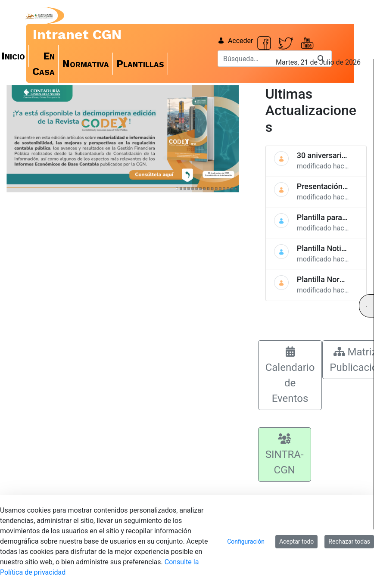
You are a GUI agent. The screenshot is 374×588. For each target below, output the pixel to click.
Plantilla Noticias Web (335, 248)
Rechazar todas (349, 541)
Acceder (235, 41)
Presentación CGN (329, 186)
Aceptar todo (296, 541)
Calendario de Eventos (290, 375)
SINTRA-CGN (285, 455)
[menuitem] (44, 64)
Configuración (246, 541)
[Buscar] (264, 59)
